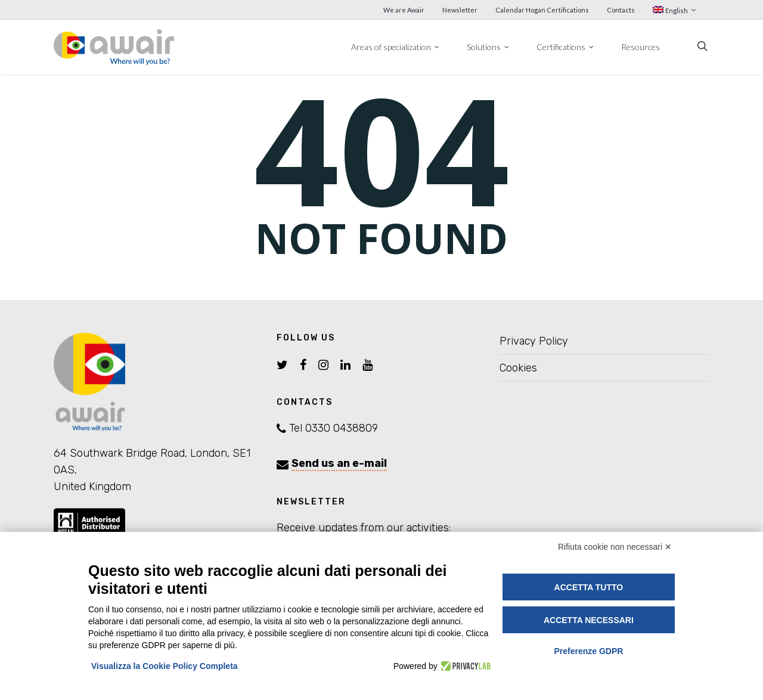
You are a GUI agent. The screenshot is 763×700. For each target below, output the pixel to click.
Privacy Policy (534, 341)
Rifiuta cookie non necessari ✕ (615, 547)
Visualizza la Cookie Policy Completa (165, 666)
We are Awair (404, 10)
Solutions (488, 47)
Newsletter (460, 10)
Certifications (566, 47)
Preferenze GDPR (588, 651)
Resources (641, 47)
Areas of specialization (396, 47)
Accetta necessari (589, 620)
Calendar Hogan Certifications (542, 10)
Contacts (621, 10)
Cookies (518, 368)
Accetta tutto (589, 587)
